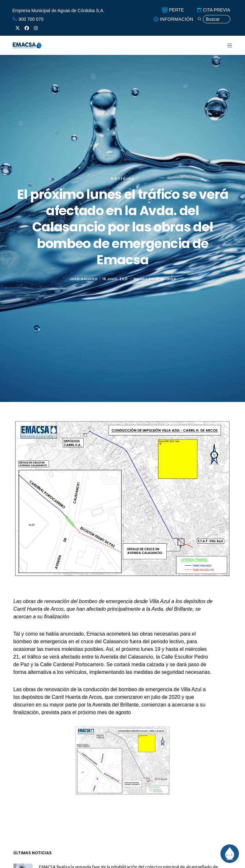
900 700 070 (28, 19)
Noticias (122, 178)
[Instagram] (36, 28)
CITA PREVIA (213, 10)
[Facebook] (27, 28)
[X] (18, 28)
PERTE (173, 10)
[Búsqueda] (214, 19)
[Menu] (226, 45)
